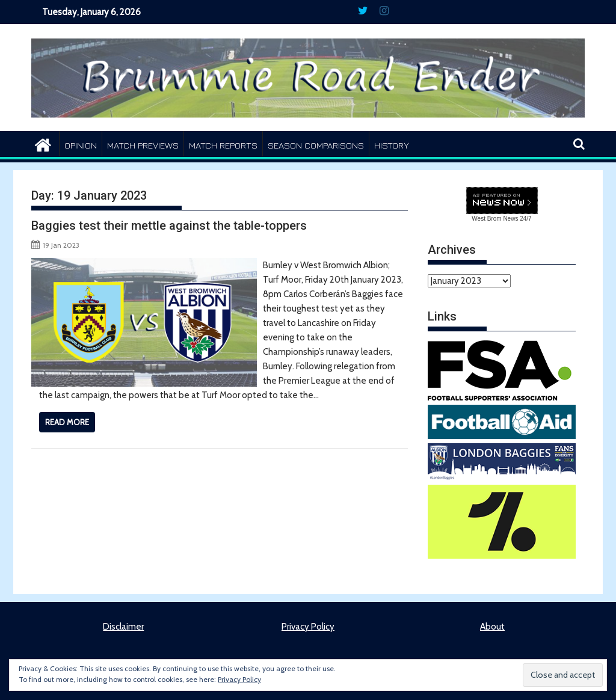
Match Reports (223, 145)
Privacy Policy (308, 627)
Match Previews (143, 145)
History (392, 145)
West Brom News (495, 219)
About (492, 627)
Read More (67, 422)
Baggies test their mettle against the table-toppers (169, 226)
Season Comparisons (316, 145)
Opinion (81, 145)
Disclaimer (123, 627)
